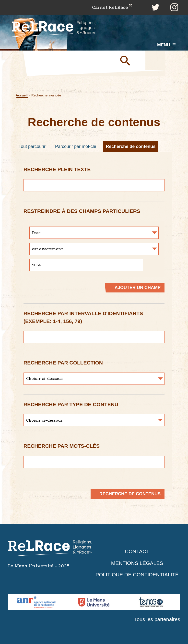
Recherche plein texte (57, 169)
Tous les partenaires (157, 619)
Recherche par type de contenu (71, 404)
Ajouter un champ (138, 288)
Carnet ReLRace (110, 7)
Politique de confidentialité (137, 575)
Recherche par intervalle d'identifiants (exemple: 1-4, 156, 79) (83, 317)
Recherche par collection (63, 363)
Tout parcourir (32, 146)
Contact (137, 551)
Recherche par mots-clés (62, 446)
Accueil (22, 95)
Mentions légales (137, 563)
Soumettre (131, 60)
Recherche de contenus (131, 146)
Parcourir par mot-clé (76, 146)
